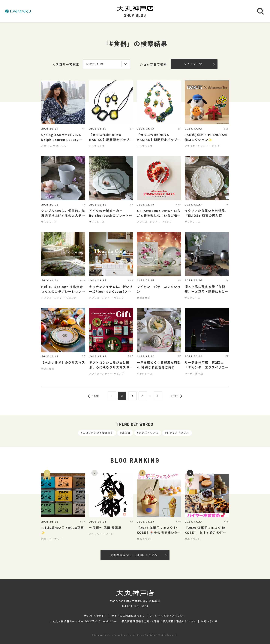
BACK (94, 396)
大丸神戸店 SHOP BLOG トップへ (138, 555)
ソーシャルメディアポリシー (168, 616)
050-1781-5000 (138, 606)
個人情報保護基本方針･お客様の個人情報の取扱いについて (159, 621)
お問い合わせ (209, 621)
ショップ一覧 (199, 64)
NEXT (176, 396)
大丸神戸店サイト (95, 616)
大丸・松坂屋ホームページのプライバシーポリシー (85, 621)
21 (158, 396)
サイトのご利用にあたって (128, 616)
